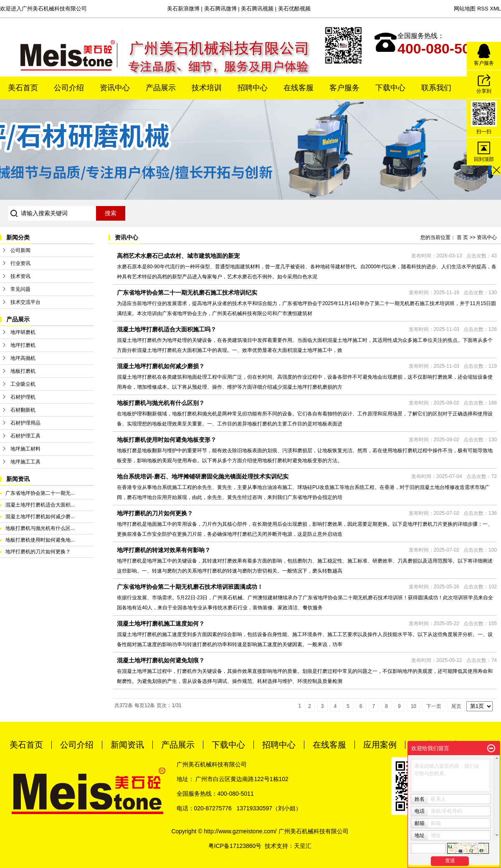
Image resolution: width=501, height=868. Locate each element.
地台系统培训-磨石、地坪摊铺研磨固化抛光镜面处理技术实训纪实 (203, 476)
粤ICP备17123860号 (235, 846)
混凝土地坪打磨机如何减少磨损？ (161, 366)
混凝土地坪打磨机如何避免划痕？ (161, 660)
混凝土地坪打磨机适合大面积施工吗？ (167, 329)
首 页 (462, 237)
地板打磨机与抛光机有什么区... (40, 528)
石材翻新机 (23, 410)
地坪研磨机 (23, 332)
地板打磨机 (23, 371)
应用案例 (380, 745)
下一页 (434, 706)
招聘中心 (253, 88)
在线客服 (299, 88)
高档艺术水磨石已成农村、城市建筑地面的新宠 (178, 256)
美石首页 (23, 88)
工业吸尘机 (23, 384)
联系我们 (436, 88)
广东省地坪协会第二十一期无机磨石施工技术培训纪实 (187, 293)
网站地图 (465, 9)
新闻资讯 (127, 745)
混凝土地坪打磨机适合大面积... (40, 505)
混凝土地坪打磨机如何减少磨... (40, 517)
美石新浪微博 (183, 9)
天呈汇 (303, 846)
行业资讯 (20, 263)
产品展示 (161, 88)
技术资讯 (20, 276)
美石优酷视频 (294, 9)
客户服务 (344, 88)
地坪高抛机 (23, 358)
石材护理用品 (25, 423)
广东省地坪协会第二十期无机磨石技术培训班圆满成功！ (190, 587)
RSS (483, 9)
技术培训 (207, 88)
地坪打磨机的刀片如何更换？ (38, 552)
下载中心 (390, 88)
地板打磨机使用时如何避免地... (40, 540)
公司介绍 (69, 88)
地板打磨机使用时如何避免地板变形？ (167, 440)
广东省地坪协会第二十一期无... (40, 493)
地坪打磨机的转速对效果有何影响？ (164, 550)
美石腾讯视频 (257, 9)
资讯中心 (115, 88)
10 (414, 706)
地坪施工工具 (25, 462)
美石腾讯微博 (220, 9)
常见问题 (20, 289)
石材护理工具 (25, 436)
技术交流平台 (25, 302)
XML (495, 9)
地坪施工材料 (25, 449)
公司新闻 (20, 250)
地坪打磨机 (23, 345)
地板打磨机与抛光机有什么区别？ (161, 403)
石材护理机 (23, 397)
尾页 (456, 706)
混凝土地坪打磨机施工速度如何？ (161, 624)
